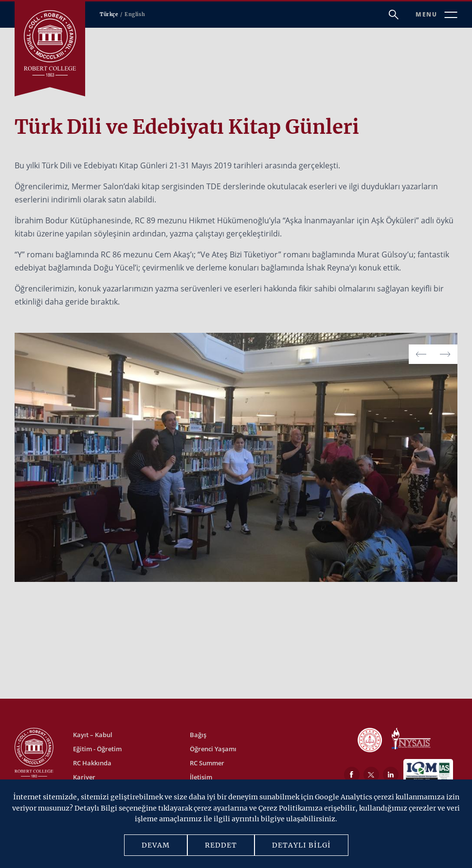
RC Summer (207, 763)
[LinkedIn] (391, 775)
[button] (445, 354)
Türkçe (109, 14)
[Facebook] (352, 775)
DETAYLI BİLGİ (301, 845)
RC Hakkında (92, 763)
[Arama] (394, 15)
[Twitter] (371, 775)
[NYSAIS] (411, 740)
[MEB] (370, 741)
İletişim (201, 777)
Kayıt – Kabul (93, 735)
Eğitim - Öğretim (97, 749)
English (135, 14)
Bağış (198, 735)
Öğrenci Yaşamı (213, 749)
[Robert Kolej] (50, 44)
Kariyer (84, 777)
